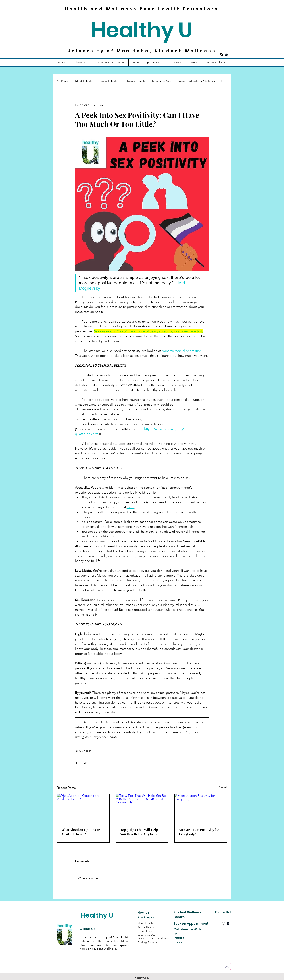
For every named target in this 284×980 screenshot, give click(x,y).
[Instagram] (221, 55)
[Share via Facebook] (77, 763)
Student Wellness (104, 949)
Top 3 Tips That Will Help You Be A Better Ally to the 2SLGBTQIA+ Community (140, 832)
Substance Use (162, 81)
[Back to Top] (227, 967)
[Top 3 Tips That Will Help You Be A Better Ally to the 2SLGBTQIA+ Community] (142, 809)
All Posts (62, 81)
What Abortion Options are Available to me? (81, 832)
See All (223, 787)
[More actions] (207, 105)
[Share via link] (86, 763)
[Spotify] (226, 55)
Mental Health (84, 81)
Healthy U (142, 30)
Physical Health (135, 81)
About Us (88, 929)
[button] (216, 62)
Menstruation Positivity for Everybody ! (199, 832)
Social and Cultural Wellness (197, 81)
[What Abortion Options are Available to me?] (83, 809)
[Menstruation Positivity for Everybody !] (201, 809)
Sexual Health (109, 81)
